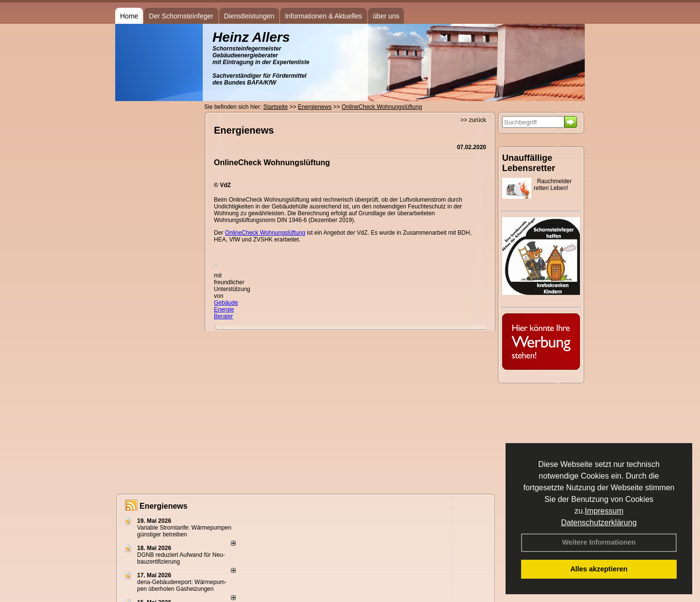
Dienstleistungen (249, 16)
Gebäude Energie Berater (226, 310)
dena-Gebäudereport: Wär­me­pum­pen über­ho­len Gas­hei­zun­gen (182, 585)
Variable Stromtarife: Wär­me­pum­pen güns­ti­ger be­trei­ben (184, 531)
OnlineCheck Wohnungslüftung (265, 233)
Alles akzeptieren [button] (599, 569)
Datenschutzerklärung (599, 523)
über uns (386, 16)
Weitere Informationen (599, 542)
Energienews (164, 506)
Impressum (604, 511)
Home (129, 16)
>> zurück (473, 120)
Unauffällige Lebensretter (529, 163)
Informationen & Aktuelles (324, 16)
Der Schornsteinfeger (181, 16)
